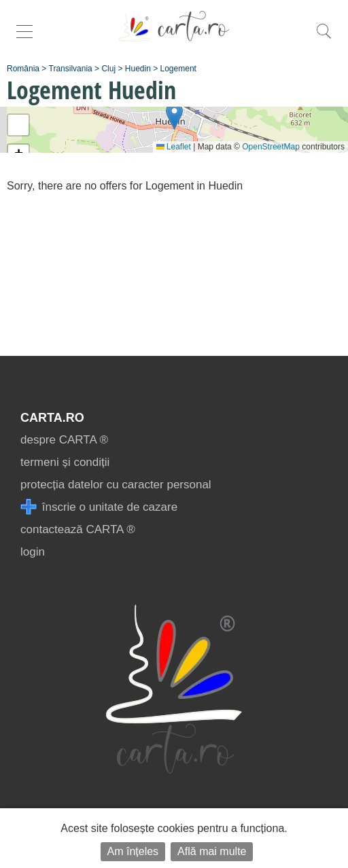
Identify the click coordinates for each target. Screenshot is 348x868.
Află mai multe (212, 851)
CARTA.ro (52, 418)
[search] (324, 38)
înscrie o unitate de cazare (99, 507)
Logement (178, 69)
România (23, 69)
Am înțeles (133, 851)
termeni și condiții (65, 462)
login (33, 552)
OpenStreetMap (271, 147)
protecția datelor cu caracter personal (116, 485)
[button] (174, 116)
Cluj (108, 69)
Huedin (138, 69)
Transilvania (71, 69)
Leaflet (174, 147)
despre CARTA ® (64, 440)
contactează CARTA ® (78, 529)
